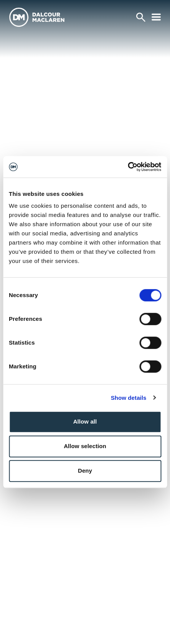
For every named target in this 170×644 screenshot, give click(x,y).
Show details (129, 398)
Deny (85, 471)
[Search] (141, 17)
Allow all (85, 421)
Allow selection (85, 446)
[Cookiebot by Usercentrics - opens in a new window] (128, 167)
